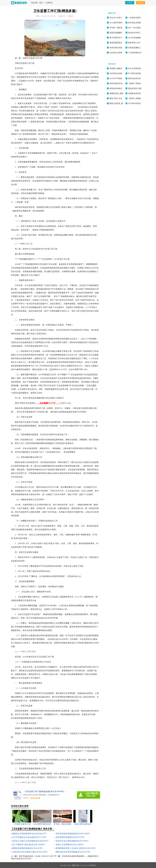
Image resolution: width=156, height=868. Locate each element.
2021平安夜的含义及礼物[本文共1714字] (29, 837)
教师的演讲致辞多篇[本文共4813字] (27, 848)
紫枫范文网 (76, 865)
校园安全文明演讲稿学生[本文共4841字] (29, 834)
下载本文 (70, 16)
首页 (41, 3)
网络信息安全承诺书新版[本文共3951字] (73, 852)
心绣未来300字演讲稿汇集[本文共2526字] (30, 852)
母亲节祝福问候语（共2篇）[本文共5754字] (36, 856)
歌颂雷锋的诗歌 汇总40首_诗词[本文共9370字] (76, 848)
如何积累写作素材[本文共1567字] (70, 837)
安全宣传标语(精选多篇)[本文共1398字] (73, 834)
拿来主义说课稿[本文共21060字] (70, 845)
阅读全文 (62, 16)
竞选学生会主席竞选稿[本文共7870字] (72, 841)
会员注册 (141, 3)
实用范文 (49, 3)
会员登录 (130, 3)
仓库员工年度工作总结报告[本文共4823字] (30, 841)
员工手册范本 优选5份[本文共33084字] (28, 845)
